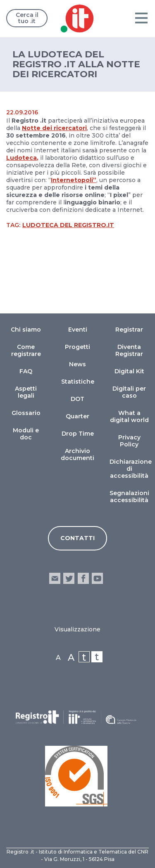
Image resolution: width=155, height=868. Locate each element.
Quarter (77, 416)
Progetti (77, 347)
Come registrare (26, 350)
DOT (77, 399)
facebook (83, 578)
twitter (69, 578)
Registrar (129, 330)
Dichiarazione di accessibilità (131, 469)
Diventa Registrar (129, 350)
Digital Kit (129, 371)
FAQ (26, 371)
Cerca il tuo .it (27, 18)
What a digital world (129, 416)
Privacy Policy (129, 441)
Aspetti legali (26, 392)
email (55, 578)
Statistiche (78, 382)
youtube (97, 578)
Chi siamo (26, 330)
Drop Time (78, 434)
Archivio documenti (77, 454)
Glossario (26, 413)
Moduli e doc (26, 434)
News (77, 364)
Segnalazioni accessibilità (129, 497)
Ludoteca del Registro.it (68, 225)
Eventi (78, 330)
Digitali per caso (129, 392)
